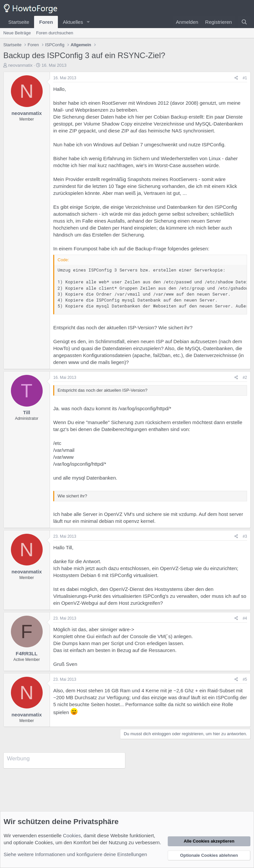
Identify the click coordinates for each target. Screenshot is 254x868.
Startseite (19, 22)
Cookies (72, 835)
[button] (88, 22)
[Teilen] (236, 78)
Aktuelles (73, 22)
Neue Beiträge (17, 33)
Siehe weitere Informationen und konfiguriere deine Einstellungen (75, 854)
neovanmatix (21, 65)
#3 (245, 536)
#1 (245, 78)
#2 (245, 378)
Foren (46, 22)
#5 (245, 679)
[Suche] (244, 22)
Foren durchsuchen (55, 33)
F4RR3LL (27, 653)
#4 (245, 618)
